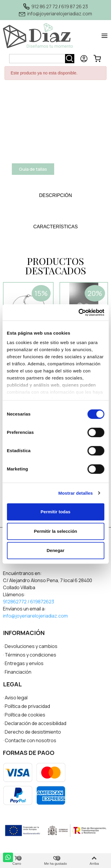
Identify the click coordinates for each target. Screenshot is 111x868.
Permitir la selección (56, 531)
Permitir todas (55, 512)
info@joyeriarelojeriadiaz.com (60, 14)
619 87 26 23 (75, 6)
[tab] (55, 196)
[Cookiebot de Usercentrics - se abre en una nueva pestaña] (79, 312)
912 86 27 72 (45, 6)
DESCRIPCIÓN (55, 195)
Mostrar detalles (76, 493)
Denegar (55, 550)
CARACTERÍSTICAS (55, 227)
